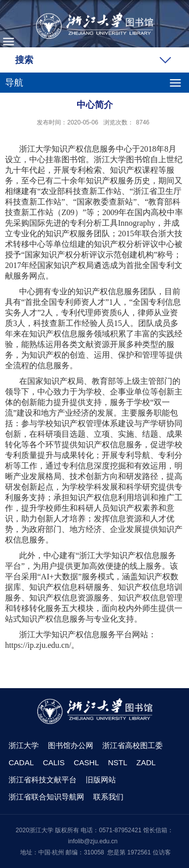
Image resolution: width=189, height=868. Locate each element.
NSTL (117, 762)
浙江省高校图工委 (133, 745)
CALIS (54, 762)
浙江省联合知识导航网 (46, 797)
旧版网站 (101, 780)
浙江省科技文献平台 (43, 780)
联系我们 (108, 797)
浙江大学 (24, 745)
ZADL (146, 762)
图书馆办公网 (71, 745)
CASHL (86, 762)
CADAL (21, 762)
